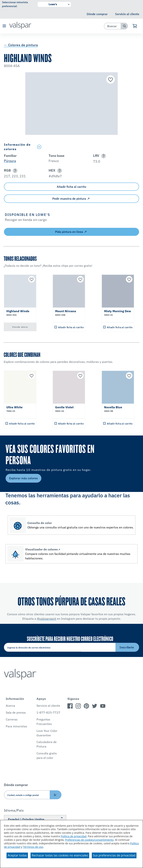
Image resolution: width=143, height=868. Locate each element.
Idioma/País (14, 810)
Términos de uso (33, 847)
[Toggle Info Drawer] (87, 147)
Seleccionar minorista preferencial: (15, 4)
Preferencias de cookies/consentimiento (89, 840)
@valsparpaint (47, 619)
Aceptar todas (17, 855)
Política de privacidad (74, 836)
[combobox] (113, 26)
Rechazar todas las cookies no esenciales (60, 855)
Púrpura (10, 161)
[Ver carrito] (135, 26)
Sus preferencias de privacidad (114, 855)
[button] (4, 26)
